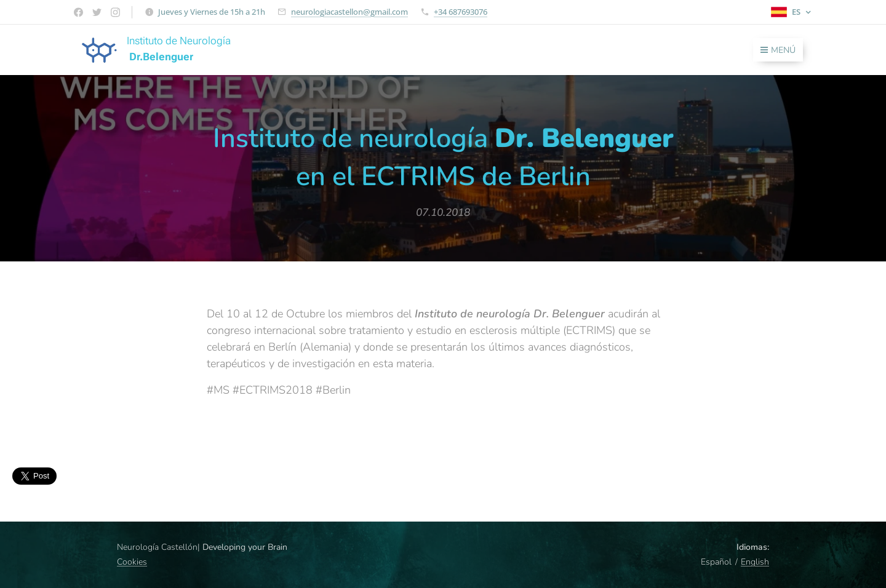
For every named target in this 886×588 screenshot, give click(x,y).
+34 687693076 (461, 12)
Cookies (132, 562)
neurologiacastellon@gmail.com (349, 12)
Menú (778, 50)
